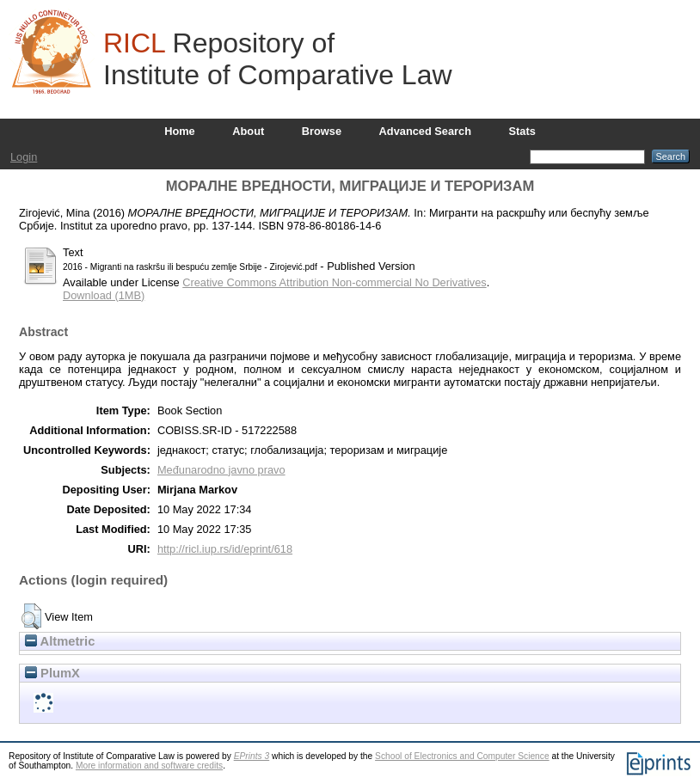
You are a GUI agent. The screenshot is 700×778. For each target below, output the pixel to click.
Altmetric (60, 641)
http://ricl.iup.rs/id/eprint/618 (225, 549)
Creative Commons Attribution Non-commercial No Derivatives (334, 282)
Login (24, 157)
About (248, 131)
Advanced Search (425, 131)
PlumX (52, 673)
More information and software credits (149, 766)
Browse (322, 131)
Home (180, 131)
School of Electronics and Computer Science (462, 756)
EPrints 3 (252, 756)
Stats (522, 131)
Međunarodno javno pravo (221, 470)
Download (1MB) (104, 295)
